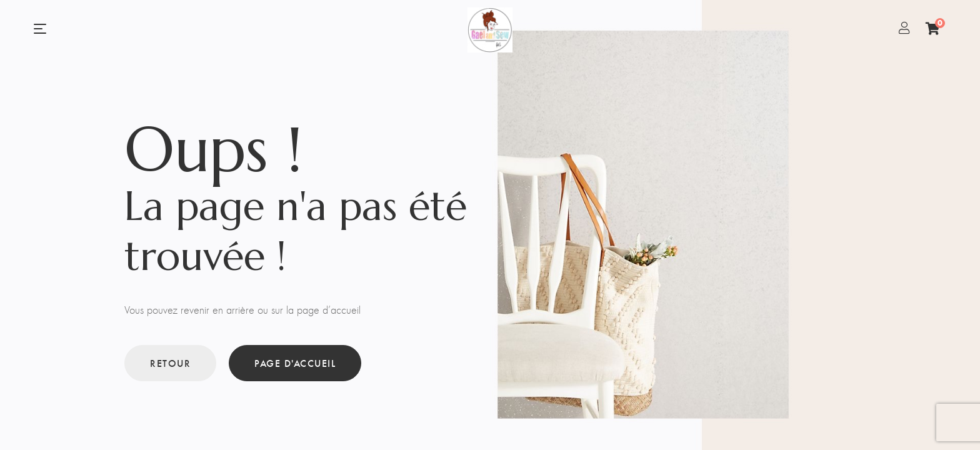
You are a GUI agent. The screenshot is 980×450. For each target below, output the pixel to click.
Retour (170, 363)
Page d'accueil (295, 363)
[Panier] (933, 28)
